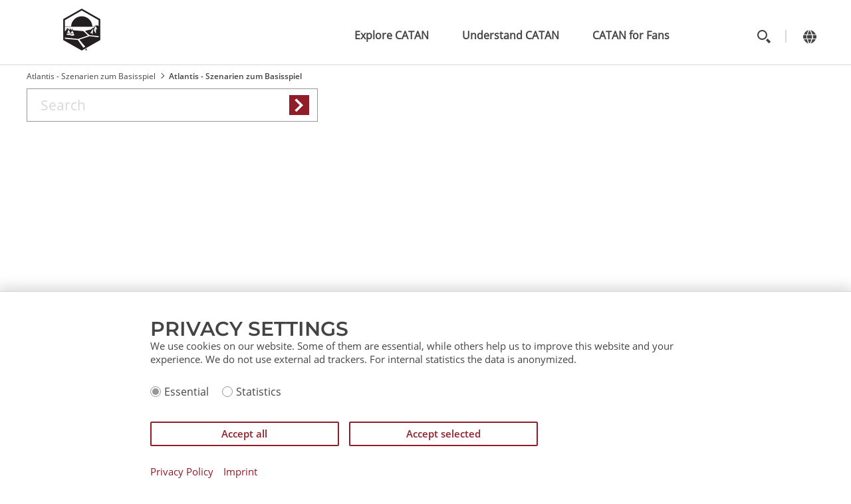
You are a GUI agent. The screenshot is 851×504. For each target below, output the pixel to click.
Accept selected (443, 434)
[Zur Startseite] (82, 47)
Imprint (240, 472)
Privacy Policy (182, 472)
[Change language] (809, 36)
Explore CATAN (392, 35)
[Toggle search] (764, 36)
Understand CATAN (511, 35)
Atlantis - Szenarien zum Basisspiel (91, 76)
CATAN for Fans (631, 35)
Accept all (244, 434)
